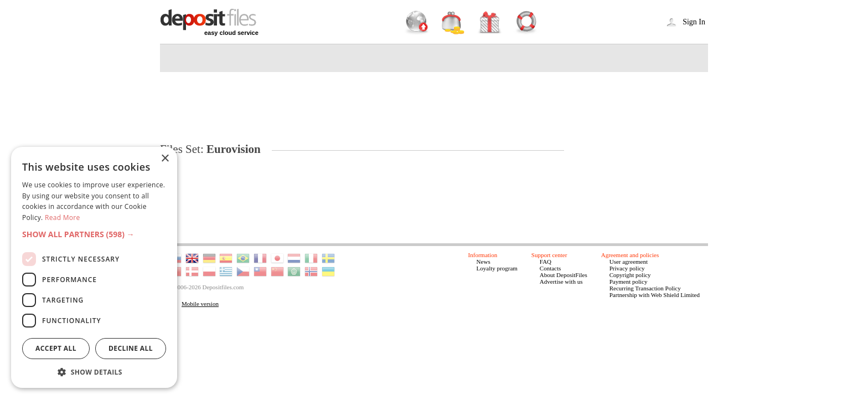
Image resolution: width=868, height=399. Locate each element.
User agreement (629, 262)
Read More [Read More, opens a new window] (63, 218)
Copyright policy (630, 275)
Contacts (551, 268)
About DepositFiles (564, 275)
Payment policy (629, 282)
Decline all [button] (131, 348)
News (484, 262)
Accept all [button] (56, 348)
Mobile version (200, 304)
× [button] (165, 159)
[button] (94, 234)
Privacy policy (627, 268)
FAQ (546, 262)
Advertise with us (561, 282)
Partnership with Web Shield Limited (655, 295)
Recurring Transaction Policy (645, 288)
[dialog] (94, 267)
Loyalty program (497, 268)
